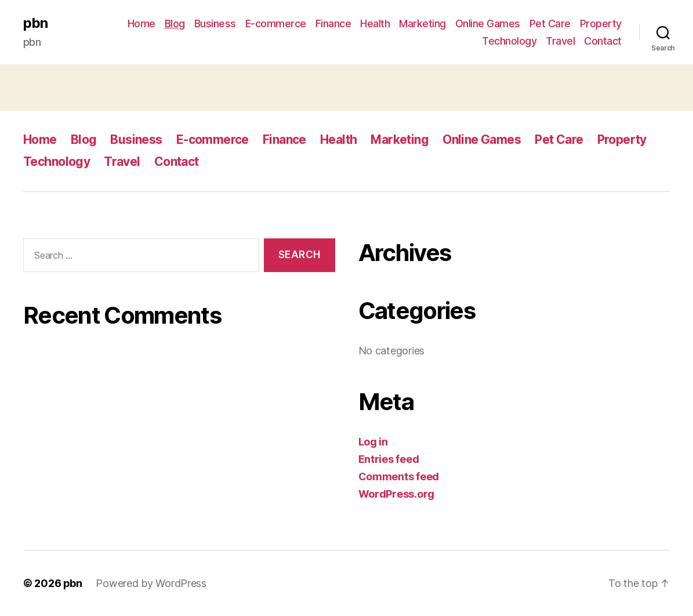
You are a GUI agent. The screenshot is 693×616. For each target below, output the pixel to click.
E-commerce (276, 23)
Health (375, 23)
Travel (560, 41)
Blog (175, 23)
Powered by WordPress (152, 583)
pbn (35, 23)
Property (601, 23)
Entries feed (389, 459)
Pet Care (550, 23)
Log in (373, 442)
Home (141, 23)
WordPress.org (397, 494)
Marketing (422, 23)
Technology (509, 41)
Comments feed (399, 477)
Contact (603, 41)
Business (215, 23)
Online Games (488, 23)
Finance (333, 23)
